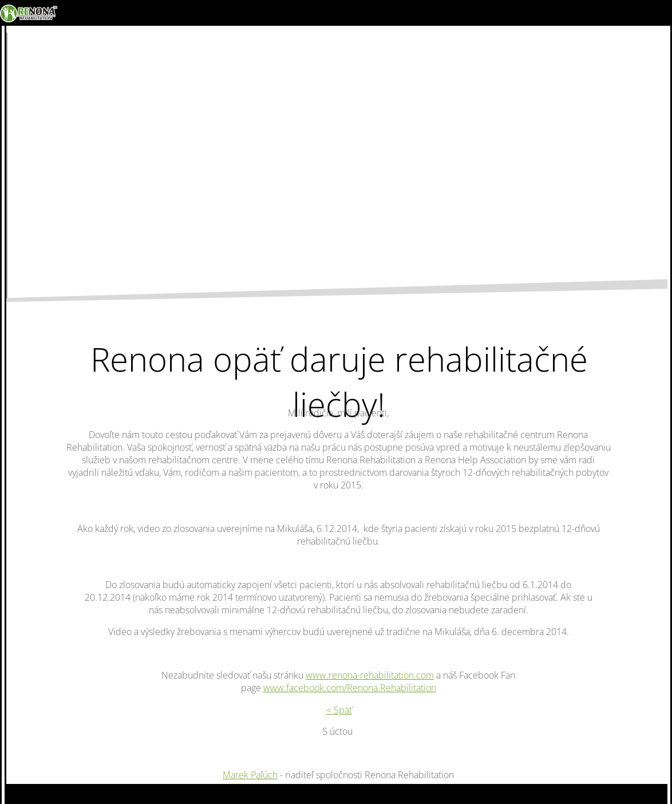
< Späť (339, 710)
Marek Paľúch (250, 775)
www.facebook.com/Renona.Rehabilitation (350, 688)
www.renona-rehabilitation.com (370, 675)
